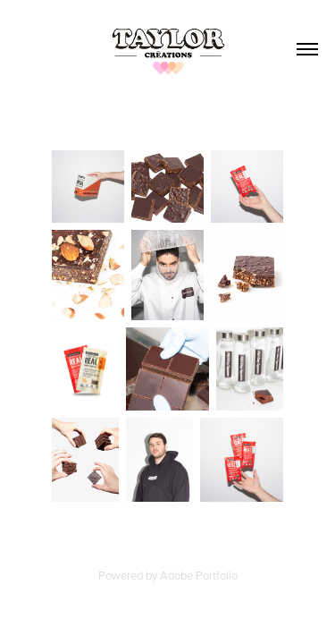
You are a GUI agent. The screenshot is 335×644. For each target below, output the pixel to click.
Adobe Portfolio (199, 575)
